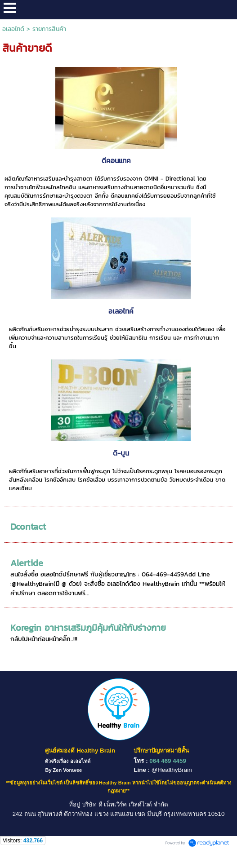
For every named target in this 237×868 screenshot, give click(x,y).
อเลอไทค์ (121, 311)
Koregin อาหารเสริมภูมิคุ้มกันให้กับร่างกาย (88, 628)
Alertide (27, 563)
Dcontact (28, 527)
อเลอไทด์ (13, 29)
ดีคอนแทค (116, 161)
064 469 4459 (168, 761)
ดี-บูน (121, 453)
